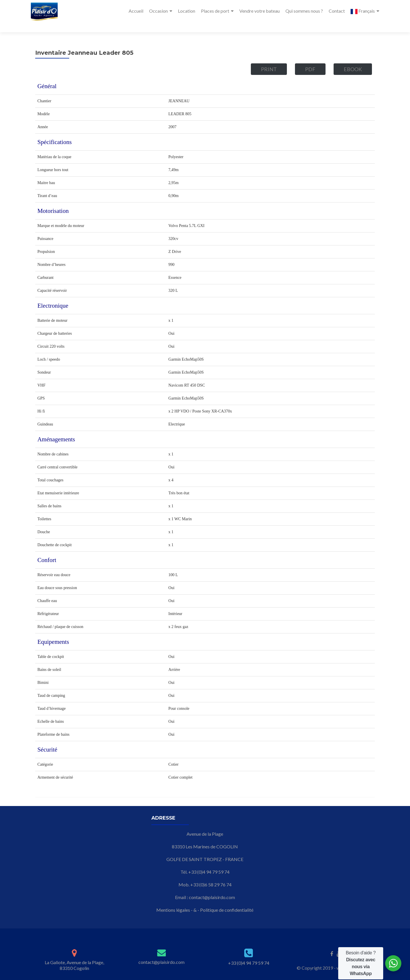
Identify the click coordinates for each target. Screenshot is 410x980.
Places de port (215, 11)
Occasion (158, 11)
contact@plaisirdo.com (212, 887)
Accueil (136, 11)
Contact (337, 11)
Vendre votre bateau (259, 11)
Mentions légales (173, 899)
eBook (353, 59)
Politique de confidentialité (227, 899)
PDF (310, 59)
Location (187, 11)
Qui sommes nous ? (304, 11)
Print (269, 59)
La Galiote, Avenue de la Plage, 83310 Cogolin (74, 955)
